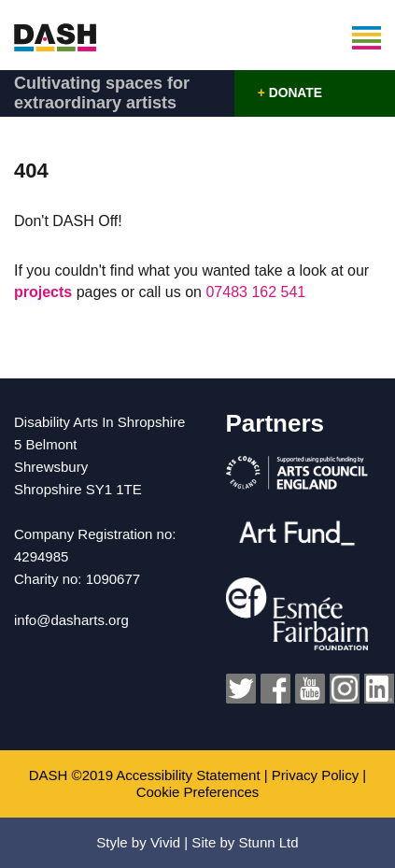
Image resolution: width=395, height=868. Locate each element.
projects (45, 292)
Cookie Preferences (198, 792)
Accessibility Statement (188, 775)
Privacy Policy (315, 775)
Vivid (165, 842)
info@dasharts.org (71, 620)
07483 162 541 (255, 292)
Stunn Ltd (268, 842)
